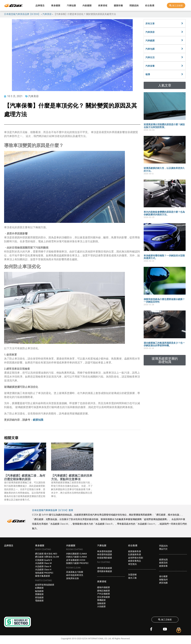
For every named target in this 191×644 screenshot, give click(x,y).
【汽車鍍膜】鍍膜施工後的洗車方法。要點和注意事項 (72, 477)
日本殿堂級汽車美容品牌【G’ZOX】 (22, 14)
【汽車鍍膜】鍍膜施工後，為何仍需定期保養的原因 (25, 477)
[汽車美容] (182, 32)
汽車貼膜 (71, 5)
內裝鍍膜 (87, 5)
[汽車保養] (182, 66)
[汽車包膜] (182, 49)
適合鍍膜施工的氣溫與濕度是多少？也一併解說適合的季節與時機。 (164, 344)
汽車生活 (150, 57)
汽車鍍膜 (150, 41)
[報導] (182, 74)
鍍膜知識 (38, 420)
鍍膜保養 (118, 5)
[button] (165, 85)
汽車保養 (150, 66)
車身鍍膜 (56, 5)
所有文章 (150, 24)
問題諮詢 (134, 5)
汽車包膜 (150, 49)
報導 (148, 74)
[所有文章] (182, 23)
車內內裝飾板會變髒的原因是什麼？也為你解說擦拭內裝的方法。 (164, 213)
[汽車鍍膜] (182, 40)
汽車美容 (47, 14)
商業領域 (103, 5)
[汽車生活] (182, 57)
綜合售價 (150, 5)
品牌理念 (40, 5)
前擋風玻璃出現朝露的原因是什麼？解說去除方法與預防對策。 (164, 126)
